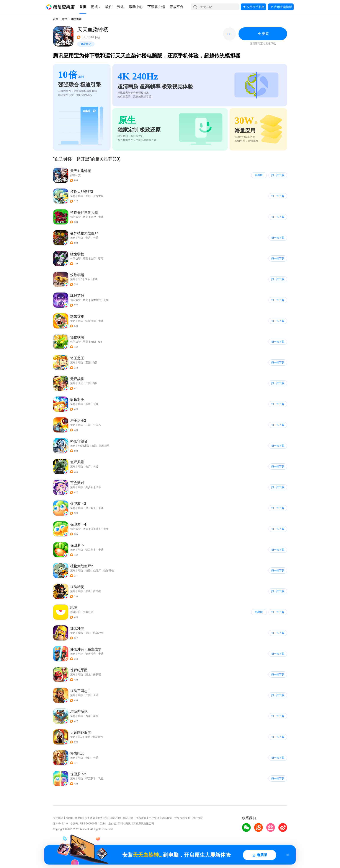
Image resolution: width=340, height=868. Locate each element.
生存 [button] (93, 258)
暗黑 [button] (101, 258)
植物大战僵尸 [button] (93, 571)
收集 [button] (86, 529)
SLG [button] (80, 279)
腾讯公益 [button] (128, 818)
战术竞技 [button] (96, 300)
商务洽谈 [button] (103, 818)
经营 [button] (80, 633)
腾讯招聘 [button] (116, 818)
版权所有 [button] (141, 818)
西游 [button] (88, 716)
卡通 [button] (101, 217)
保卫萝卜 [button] (91, 508)
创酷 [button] (106, 300)
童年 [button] (106, 529)
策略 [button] (73, 196)
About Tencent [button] (74, 818)
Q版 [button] (100, 342)
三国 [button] (88, 362)
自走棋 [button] (97, 591)
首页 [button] (56, 19)
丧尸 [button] (93, 217)
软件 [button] (65, 19)
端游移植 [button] (91, 321)
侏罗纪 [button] (97, 675)
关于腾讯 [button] (58, 818)
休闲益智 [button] (75, 217)
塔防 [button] (80, 196)
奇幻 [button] (88, 196)
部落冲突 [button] (98, 633)
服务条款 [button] (90, 818)
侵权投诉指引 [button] (182, 818)
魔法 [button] (94, 446)
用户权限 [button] (154, 818)
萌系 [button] (96, 716)
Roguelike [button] (83, 446)
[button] (60, 7)
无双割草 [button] (104, 446)
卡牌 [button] (80, 383)
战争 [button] (87, 279)
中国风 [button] (97, 425)
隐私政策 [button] (167, 818)
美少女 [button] (89, 487)
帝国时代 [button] (98, 737)
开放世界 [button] (98, 196)
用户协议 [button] (198, 818)
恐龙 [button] (88, 675)
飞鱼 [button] (101, 779)
